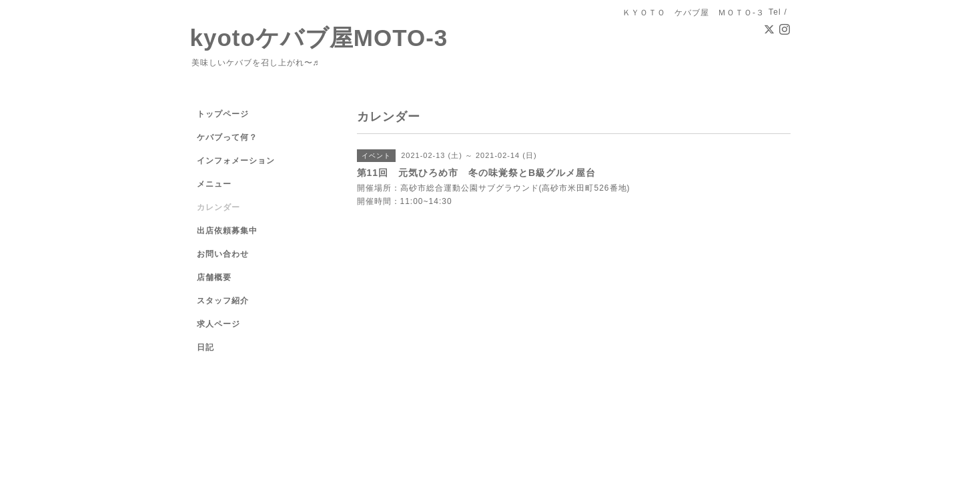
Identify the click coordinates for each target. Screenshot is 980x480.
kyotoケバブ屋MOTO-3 (319, 38)
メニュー (214, 184)
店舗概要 (214, 277)
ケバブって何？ (227, 137)
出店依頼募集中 (227, 231)
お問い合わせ (223, 254)
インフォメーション (236, 161)
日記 (205, 347)
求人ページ (218, 324)
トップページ (223, 114)
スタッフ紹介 (223, 301)
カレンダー (218, 207)
